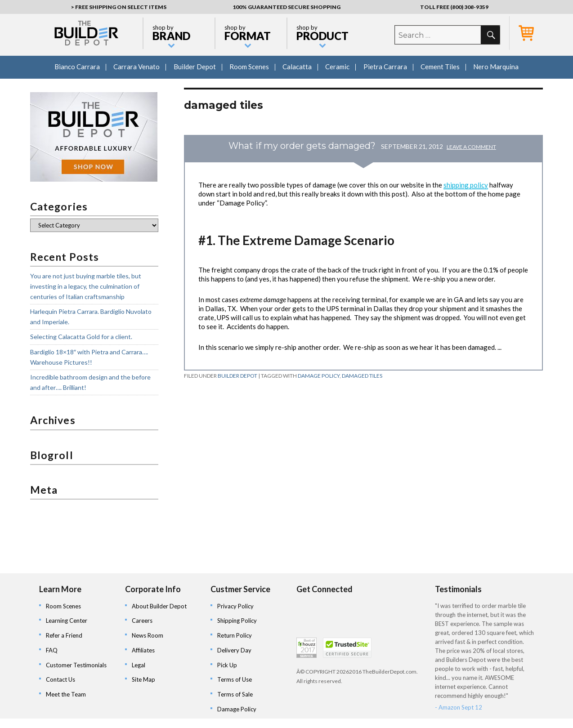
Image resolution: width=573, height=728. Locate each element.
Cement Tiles (440, 67)
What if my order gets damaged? (302, 146)
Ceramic (337, 67)
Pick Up (227, 665)
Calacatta (297, 67)
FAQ (52, 650)
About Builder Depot (159, 606)
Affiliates (143, 650)
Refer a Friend (64, 635)
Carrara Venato (137, 67)
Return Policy (235, 635)
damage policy (319, 376)
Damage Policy (237, 709)
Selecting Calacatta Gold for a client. (81, 337)
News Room (148, 635)
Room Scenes (249, 67)
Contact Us (60, 679)
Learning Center (67, 621)
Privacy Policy (235, 606)
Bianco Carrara (77, 67)
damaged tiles (362, 376)
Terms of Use (235, 679)
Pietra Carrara (385, 67)
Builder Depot (195, 67)
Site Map (143, 679)
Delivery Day (234, 650)
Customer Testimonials (76, 665)
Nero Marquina (496, 67)
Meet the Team (66, 694)
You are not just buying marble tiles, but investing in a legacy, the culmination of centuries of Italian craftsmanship (86, 286)
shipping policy (466, 185)
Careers (142, 621)
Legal (139, 665)
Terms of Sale (235, 694)
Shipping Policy (237, 621)
